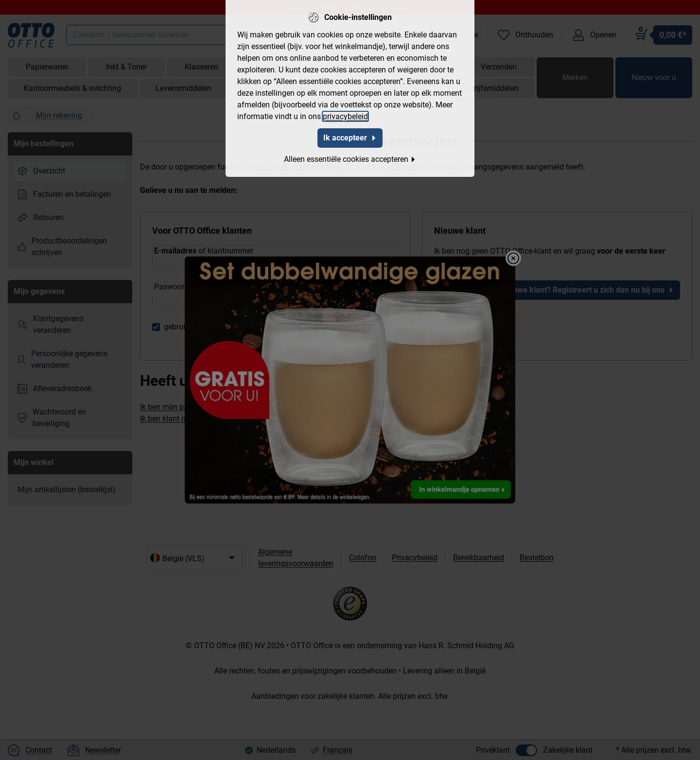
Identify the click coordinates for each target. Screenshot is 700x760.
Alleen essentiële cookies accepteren (350, 159)
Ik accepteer (350, 138)
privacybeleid (345, 116)
